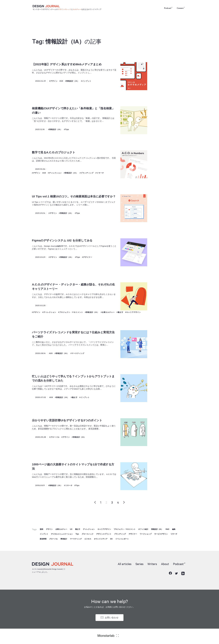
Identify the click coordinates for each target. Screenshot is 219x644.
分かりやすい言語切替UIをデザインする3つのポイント (67, 420)
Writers (152, 564)
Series (139, 564)
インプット (87, 81)
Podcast (168, 8)
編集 (174, 529)
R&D (167, 529)
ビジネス (88, 539)
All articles (125, 564)
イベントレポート (122, 539)
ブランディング (87, 173)
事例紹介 (64, 539)
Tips (67, 129)
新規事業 (43, 539)
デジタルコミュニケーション (62, 534)
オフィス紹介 (143, 529)
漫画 (41, 529)
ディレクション (55, 173)
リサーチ (100, 173)
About (165, 564)
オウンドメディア (101, 539)
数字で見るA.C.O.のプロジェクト (54, 152)
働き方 (120, 312)
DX (111, 539)
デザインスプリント (104, 534)
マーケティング (78, 353)
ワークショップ (146, 534)
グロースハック (88, 534)
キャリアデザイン (134, 312)
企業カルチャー (108, 312)
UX (62, 81)
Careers (180, 8)
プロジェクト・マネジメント (71, 312)
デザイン (54, 81)
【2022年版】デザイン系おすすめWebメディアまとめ (67, 64)
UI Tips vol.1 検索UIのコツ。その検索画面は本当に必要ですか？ (74, 196)
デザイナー (88, 257)
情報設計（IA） (73, 81)
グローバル (55, 437)
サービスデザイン (161, 534)
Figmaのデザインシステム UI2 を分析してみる (62, 240)
